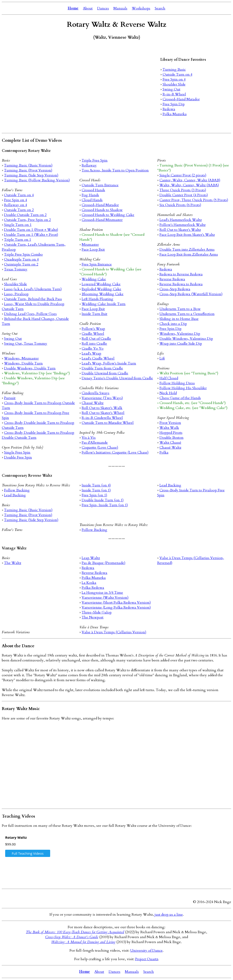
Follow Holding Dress (177, 383)
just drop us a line (169, 915)
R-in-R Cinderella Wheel (102, 418)
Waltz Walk (169, 428)
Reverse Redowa (172, 279)
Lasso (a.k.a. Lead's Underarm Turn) (33, 289)
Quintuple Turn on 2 (21, 264)
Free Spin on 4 (174, 79)
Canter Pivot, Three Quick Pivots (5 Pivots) (194, 200)
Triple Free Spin (95, 160)
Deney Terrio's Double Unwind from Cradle (117, 378)
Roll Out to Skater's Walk (102, 408)
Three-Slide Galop (97, 612)
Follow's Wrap (93, 329)
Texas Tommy (16, 269)
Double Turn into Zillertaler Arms (187, 249)
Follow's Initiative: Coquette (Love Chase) (115, 452)
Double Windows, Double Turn (30, 368)
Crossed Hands (93, 190)
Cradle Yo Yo (93, 348)
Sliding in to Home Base (179, 319)
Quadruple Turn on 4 (21, 259)
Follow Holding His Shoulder (183, 388)
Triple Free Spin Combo (23, 254)
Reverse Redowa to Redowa (181, 284)
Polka (164, 452)
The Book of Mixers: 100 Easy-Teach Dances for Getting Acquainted (75, 932)
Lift (162, 358)
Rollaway (89, 165)
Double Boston (171, 438)
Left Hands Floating (97, 299)
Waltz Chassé (170, 443)
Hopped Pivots (171, 433)
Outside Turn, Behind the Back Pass (33, 299)
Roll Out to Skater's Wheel (103, 413)
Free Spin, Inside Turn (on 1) (105, 505)
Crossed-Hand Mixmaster (102, 220)
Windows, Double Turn (23, 363)
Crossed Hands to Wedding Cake (108, 215)
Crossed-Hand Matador (181, 99)
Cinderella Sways (95, 393)
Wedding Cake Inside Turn (104, 304)
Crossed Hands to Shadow (102, 210)
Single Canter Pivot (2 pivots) (183, 175)
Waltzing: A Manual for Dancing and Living (83, 942)
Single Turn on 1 (18, 225)
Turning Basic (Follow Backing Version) (37, 180)
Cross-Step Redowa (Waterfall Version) (191, 294)
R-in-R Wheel (174, 94)
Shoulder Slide (174, 84)
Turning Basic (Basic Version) (28, 165)
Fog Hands (90, 195)
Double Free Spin (18, 457)
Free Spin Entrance (97, 264)
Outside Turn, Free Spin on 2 (27, 220)
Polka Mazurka (175, 114)
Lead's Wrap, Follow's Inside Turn (109, 363)
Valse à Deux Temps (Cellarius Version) (114, 632)
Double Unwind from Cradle (105, 373)
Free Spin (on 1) (94, 495)
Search (160, 8)
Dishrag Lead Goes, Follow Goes (30, 314)
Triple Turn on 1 (18, 240)
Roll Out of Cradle (96, 339)
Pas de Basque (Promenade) (103, 563)
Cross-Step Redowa (175, 289)
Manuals (120, 8)
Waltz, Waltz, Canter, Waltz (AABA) (189, 185)
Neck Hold (168, 393)
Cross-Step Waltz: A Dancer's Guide (72, 937)
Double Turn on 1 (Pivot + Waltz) (31, 230)
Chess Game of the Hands (180, 398)
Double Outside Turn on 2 (25, 215)
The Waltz (13, 563)
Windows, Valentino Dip (180, 334)
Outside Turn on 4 (177, 74)
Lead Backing (15, 495)
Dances (103, 8)
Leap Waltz (91, 558)
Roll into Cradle (94, 344)
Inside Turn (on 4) (96, 485)
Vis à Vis (89, 438)
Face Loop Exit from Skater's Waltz (187, 235)
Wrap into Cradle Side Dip (181, 344)
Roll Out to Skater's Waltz (180, 230)
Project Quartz (147, 959)
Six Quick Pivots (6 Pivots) (180, 205)
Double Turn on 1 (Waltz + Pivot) (31, 235)
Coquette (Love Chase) (100, 447)
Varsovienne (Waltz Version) (105, 598)
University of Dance (146, 951)
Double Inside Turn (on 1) (103, 500)
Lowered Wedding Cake (101, 284)
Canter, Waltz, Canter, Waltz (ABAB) (190, 180)
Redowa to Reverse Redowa (181, 274)
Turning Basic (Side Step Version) (31, 175)
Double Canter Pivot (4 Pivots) (184, 195)
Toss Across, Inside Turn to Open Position (115, 170)
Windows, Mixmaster (21, 358)
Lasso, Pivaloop (16, 294)
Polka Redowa (93, 588)
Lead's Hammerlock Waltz (181, 220)
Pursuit (10, 398)
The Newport (93, 617)
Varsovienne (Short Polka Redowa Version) (116, 602)
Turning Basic (174, 70)
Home (73, 8)
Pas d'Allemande (95, 443)
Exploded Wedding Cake (101, 289)
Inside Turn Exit (94, 314)
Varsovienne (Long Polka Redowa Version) (116, 607)
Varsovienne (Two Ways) (102, 398)
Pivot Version (170, 423)
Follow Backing (17, 490)
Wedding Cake (94, 279)
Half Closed (169, 378)
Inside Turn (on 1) (96, 490)
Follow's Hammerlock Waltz (183, 225)
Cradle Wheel (93, 334)
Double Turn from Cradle (102, 368)
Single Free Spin (17, 452)
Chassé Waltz (93, 403)
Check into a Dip (173, 324)
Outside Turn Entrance (100, 185)
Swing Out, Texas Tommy (26, 344)
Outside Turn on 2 (19, 210)
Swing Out (171, 89)
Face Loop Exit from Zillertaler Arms (189, 254)
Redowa (169, 109)
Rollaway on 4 (16, 205)
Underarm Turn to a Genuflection (187, 314)
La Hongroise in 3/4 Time (102, 593)
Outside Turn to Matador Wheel (108, 423)
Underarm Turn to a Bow (180, 309)
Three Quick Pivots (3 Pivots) (183, 190)
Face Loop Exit (93, 249)
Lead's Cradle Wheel (98, 358)
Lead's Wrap (91, 353)
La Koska (89, 583)
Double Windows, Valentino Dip (186, 339)
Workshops (141, 8)
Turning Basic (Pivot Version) (28, 170)
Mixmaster (90, 245)
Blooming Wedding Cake (103, 294)
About (88, 8)
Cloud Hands (92, 200)
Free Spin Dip (174, 104)
